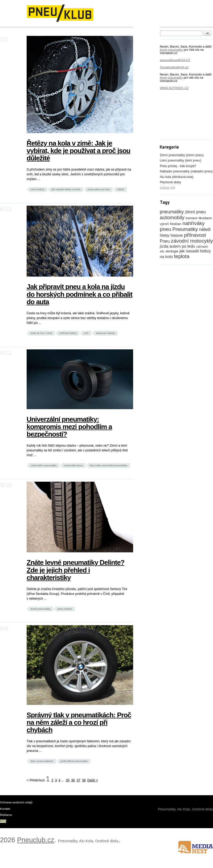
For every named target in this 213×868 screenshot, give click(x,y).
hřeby (165, 235)
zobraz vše (167, 188)
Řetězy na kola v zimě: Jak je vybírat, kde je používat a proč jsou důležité (78, 151)
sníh (86, 333)
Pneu (165, 241)
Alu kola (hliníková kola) (177, 177)
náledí (121, 189)
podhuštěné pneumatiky (74, 761)
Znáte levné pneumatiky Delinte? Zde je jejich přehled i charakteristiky (75, 570)
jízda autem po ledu (99, 189)
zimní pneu (195, 212)
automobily (172, 217)
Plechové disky (170, 182)
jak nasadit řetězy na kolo (66, 189)
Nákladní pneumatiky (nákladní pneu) (186, 171)
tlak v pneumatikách (42, 761)
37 (78, 780)
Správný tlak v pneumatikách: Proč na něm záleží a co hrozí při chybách (79, 722)
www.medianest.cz (196, 847)
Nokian (176, 224)
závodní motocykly (192, 241)
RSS (3, 821)
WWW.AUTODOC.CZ (174, 88)
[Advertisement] (184, 119)
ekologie (172, 251)
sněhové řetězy (68, 333)
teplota (182, 256)
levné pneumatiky (41, 609)
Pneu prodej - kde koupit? (178, 166)
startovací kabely (105, 333)
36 (73, 780)
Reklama (6, 815)
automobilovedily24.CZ (175, 60)
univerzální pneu (73, 465)
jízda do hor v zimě (41, 333)
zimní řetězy (38, 189)
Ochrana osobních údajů (16, 802)
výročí (164, 224)
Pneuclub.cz (36, 840)
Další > (93, 780)
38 (84, 780)
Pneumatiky (185, 229)
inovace (191, 218)
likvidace (205, 218)
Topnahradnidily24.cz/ (174, 67)
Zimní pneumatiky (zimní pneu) (182, 155)
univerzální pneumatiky (44, 465)
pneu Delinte (65, 609)
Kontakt (5, 809)
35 (68, 780)
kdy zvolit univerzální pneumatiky (109, 465)
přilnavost (195, 235)
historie (177, 235)
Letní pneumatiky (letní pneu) (180, 160)
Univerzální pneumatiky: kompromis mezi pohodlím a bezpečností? (69, 427)
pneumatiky (172, 212)
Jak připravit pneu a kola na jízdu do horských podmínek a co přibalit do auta (79, 294)
